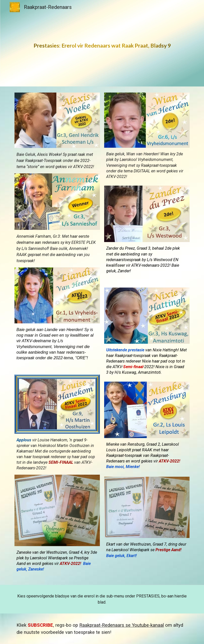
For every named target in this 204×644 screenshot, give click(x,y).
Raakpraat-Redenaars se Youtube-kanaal (122, 625)
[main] (102, 43)
